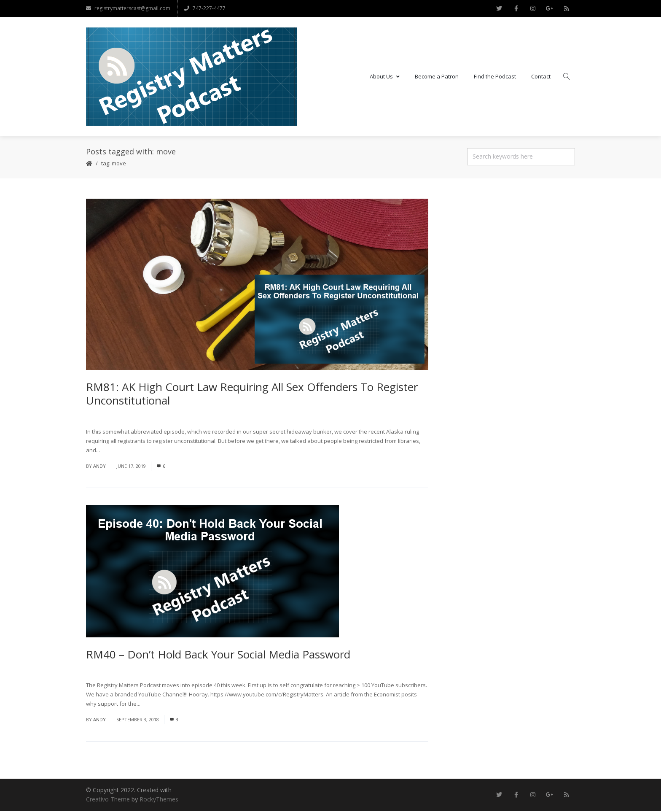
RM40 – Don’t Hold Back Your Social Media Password (218, 655)
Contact (541, 77)
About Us (385, 77)
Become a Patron (437, 77)
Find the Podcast (495, 77)
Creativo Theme (108, 800)
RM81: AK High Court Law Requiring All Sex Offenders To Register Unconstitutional (252, 395)
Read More (115, 451)
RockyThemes (159, 800)
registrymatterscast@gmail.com (128, 8)
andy (99, 467)
